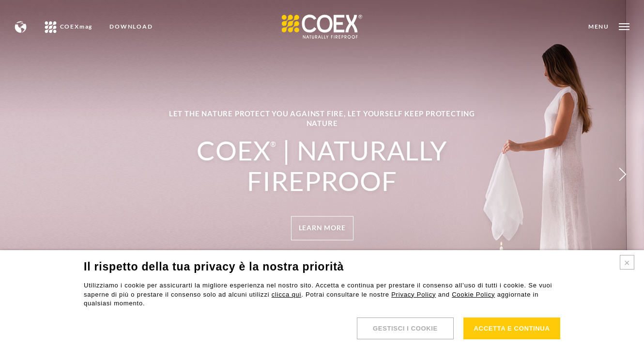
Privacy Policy (414, 294)
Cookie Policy (473, 294)
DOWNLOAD (131, 27)
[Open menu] (609, 27)
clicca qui (286, 294)
